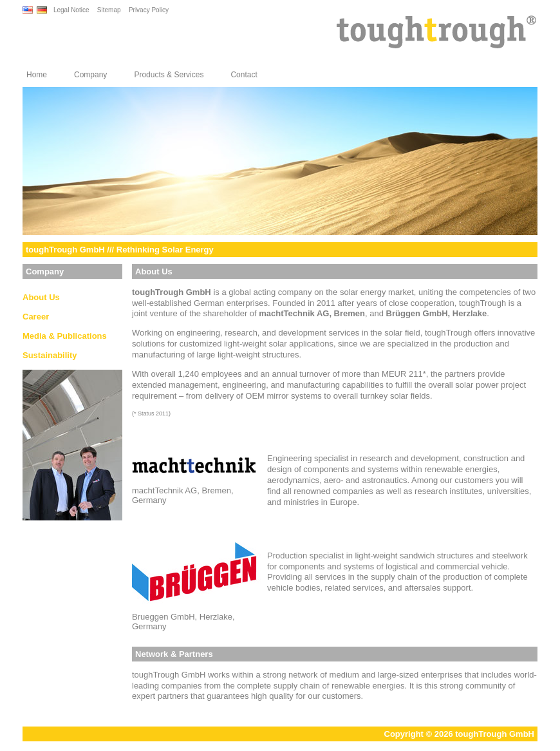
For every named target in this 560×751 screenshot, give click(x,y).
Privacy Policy (149, 10)
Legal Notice (71, 10)
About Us (41, 297)
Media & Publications (65, 336)
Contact (244, 75)
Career (36, 317)
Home (37, 75)
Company (90, 75)
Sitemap (109, 10)
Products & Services (169, 75)
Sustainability (50, 355)
